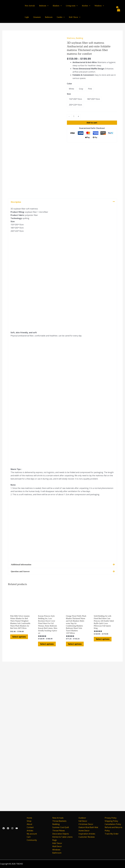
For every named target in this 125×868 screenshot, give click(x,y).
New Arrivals (58, 818)
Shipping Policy (111, 821)
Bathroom (57, 853)
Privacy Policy (111, 818)
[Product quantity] (74, 116)
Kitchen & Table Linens (62, 837)
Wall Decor (57, 846)
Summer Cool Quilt (61, 827)
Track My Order (112, 834)
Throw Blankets (59, 821)
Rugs (55, 840)
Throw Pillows (59, 831)
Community (31, 840)
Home (29, 818)
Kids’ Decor (57, 843)
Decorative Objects (61, 834)
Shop (28, 821)
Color (69, 84)
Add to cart (92, 123)
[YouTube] (17, 828)
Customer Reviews (87, 837)
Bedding (79, 38)
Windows (56, 850)
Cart (28, 837)
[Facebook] (4, 828)
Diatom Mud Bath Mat (88, 827)
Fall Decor (83, 821)
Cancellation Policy (113, 824)
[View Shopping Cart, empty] (118, 11)
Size (69, 94)
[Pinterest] (8, 828)
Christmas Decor (86, 824)
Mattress (71, 38)
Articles (29, 831)
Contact (30, 827)
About (29, 824)
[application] (46, 6)
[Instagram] (12, 828)
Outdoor (82, 818)
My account (31, 834)
